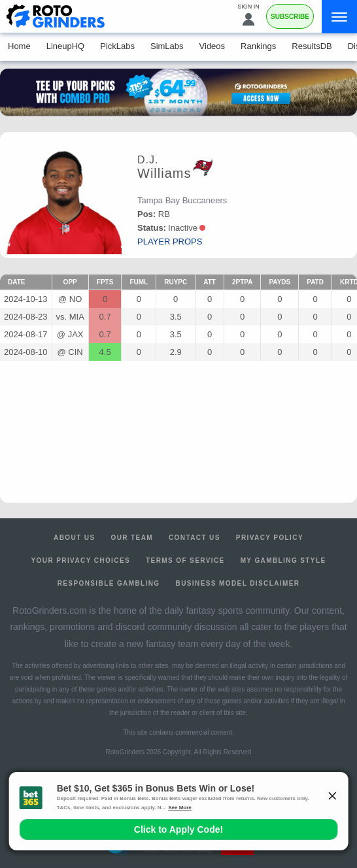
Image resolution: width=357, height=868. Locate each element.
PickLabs (117, 46)
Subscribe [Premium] (290, 17)
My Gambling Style (283, 560)
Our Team (132, 538)
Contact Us (195, 538)
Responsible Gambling (109, 583)
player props (170, 242)
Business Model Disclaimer (238, 583)
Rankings (258, 46)
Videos (212, 46)
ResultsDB (312, 46)
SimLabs (167, 46)
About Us (74, 538)
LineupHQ (66, 46)
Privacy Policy (270, 538)
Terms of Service (185, 560)
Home (19, 46)
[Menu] (339, 17)
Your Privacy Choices (81, 560)
